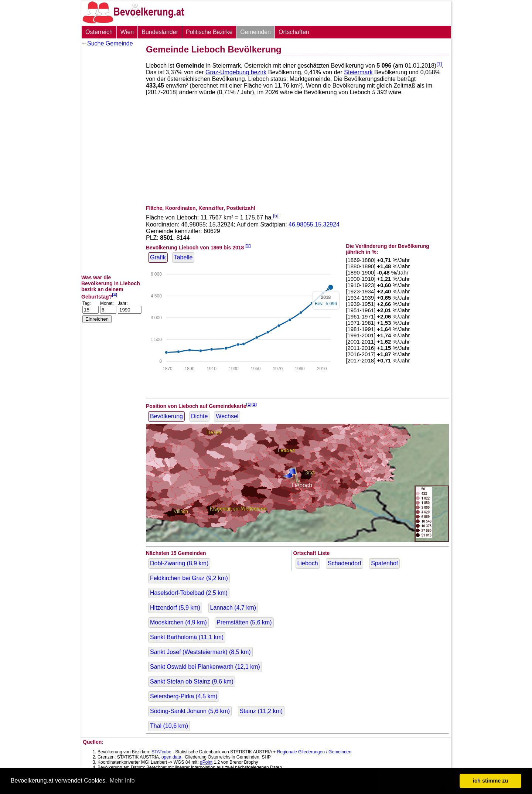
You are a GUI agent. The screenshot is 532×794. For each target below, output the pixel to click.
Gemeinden (255, 32)
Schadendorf (345, 563)
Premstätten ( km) (244, 622)
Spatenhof (384, 563)
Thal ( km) (169, 726)
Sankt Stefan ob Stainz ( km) (192, 681)
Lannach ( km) (233, 608)
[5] (276, 216)
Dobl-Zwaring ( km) (179, 563)
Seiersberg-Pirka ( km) (184, 696)
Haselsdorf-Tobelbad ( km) (189, 593)
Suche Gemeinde (110, 43)
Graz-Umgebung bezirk (236, 72)
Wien (127, 32)
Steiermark (358, 72)
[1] (439, 64)
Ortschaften (294, 32)
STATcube (161, 752)
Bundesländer (160, 32)
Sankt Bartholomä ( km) (187, 637)
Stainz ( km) (261, 711)
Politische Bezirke (209, 32)
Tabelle (183, 257)
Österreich (99, 32)
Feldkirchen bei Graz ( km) (189, 578)
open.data (171, 757)
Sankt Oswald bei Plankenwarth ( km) (205, 667)
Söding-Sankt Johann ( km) (190, 711)
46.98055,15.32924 (314, 224)
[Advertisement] (111, 161)
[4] (115, 295)
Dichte (199, 416)
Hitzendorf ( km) (175, 608)
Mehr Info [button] (122, 781)
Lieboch (308, 563)
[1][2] (252, 404)
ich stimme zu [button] (490, 781)
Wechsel (227, 416)
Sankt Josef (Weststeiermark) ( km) (200, 652)
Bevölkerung (166, 416)
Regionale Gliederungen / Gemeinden (314, 752)
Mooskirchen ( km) (178, 622)
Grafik (158, 257)
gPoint (206, 762)
